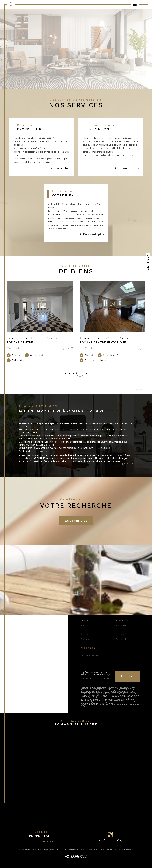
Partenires (110, 849)
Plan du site (81, 849)
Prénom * (124, 620)
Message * (90, 648)
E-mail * (123, 634)
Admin (103, 849)
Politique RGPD (120, 849)
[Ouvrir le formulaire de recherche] (11, 4)
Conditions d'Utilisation (127, 704)
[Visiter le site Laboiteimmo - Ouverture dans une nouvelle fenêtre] (76, 860)
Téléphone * (91, 634)
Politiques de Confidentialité (111, 704)
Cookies (129, 849)
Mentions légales (93, 849)
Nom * (86, 620)
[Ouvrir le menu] (135, 4)
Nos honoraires (70, 849)
